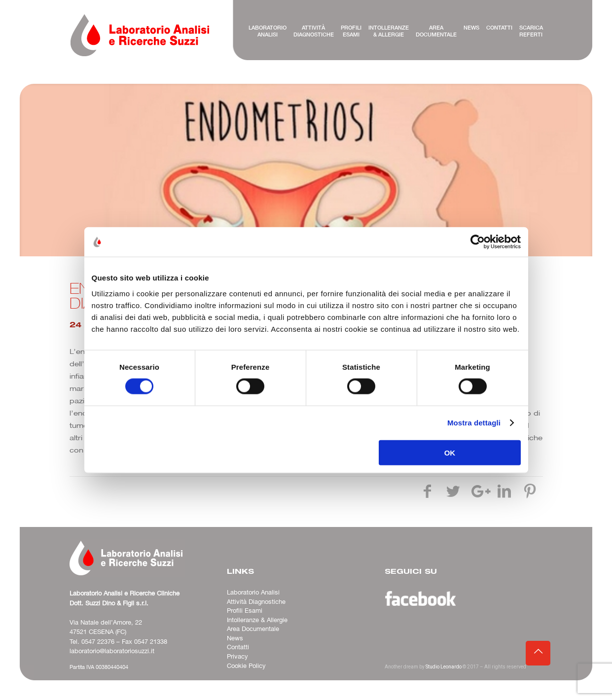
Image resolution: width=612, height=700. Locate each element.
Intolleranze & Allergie (257, 620)
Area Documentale (253, 629)
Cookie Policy (246, 666)
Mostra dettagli (474, 423)
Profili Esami (245, 611)
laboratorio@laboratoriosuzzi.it (112, 651)
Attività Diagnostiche (256, 602)
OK (450, 452)
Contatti (238, 647)
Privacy (237, 657)
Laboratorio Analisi (253, 593)
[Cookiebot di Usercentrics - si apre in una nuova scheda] (478, 242)
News (235, 638)
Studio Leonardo (444, 667)
